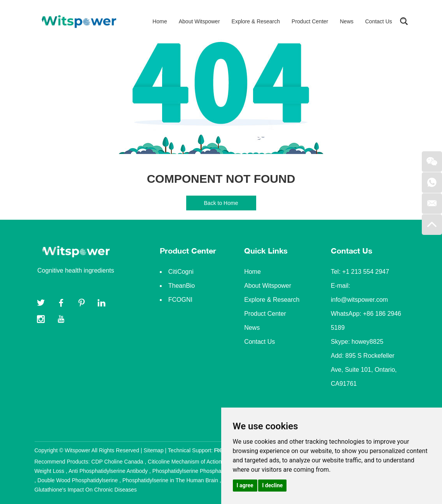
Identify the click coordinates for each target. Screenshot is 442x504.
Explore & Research (256, 21)
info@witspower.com (359, 300)
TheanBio (182, 286)
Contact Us (378, 21)
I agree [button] (245, 485)
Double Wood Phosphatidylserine (78, 480)
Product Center (310, 21)
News (347, 21)
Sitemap (153, 450)
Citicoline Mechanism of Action (185, 462)
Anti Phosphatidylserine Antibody (109, 471)
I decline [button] (272, 485)
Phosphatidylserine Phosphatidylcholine (201, 471)
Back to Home (221, 203)
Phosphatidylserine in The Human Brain (171, 480)
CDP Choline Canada (118, 462)
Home (160, 21)
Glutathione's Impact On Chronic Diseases (86, 490)
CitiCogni (181, 272)
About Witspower (199, 21)
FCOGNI (180, 300)
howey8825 (367, 342)
